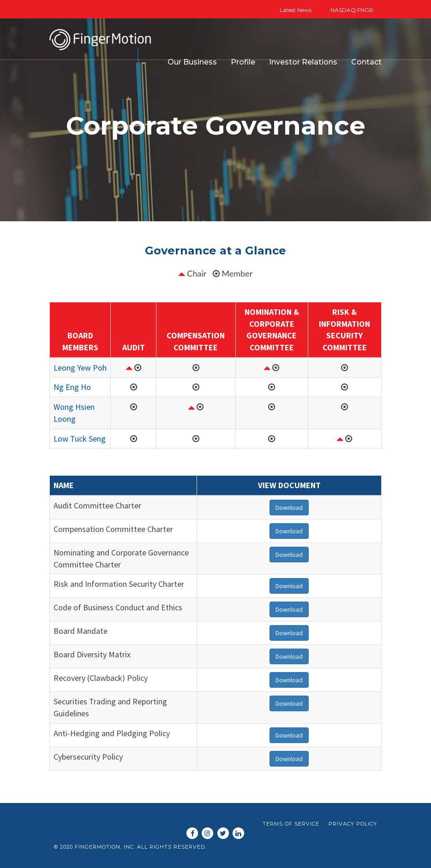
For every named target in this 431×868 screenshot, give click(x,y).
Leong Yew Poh (80, 368)
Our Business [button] (192, 62)
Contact (366, 62)
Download (289, 508)
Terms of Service (291, 824)
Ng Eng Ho (72, 387)
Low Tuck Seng (80, 439)
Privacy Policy (353, 824)
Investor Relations (303, 62)
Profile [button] (243, 62)
